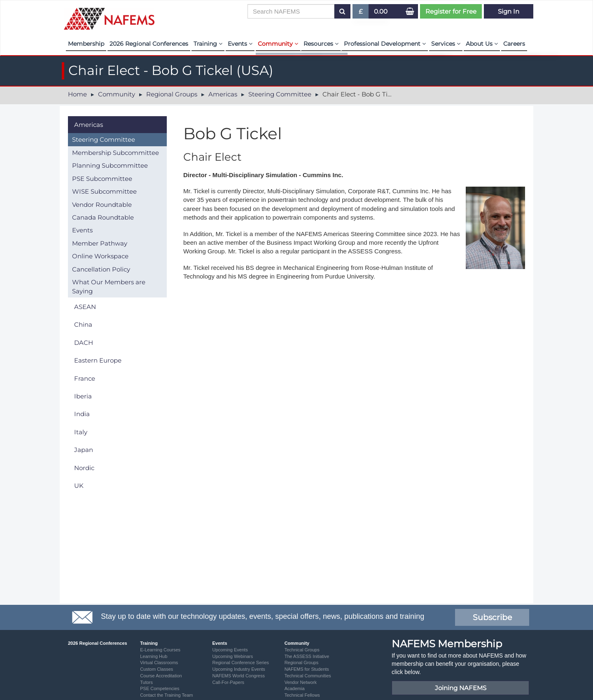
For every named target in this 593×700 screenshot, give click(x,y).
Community (278, 44)
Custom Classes (156, 669)
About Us (482, 44)
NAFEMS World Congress (238, 676)
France (85, 378)
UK (79, 486)
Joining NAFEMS (461, 688)
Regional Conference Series (240, 663)
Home (77, 94)
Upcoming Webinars (232, 656)
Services (446, 44)
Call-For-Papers (228, 682)
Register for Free (451, 11)
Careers (514, 44)
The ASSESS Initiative (307, 656)
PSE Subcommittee (102, 179)
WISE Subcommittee (104, 191)
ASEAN (85, 307)
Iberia (83, 396)
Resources (321, 44)
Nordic (84, 468)
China (83, 324)
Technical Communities (308, 676)
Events (240, 44)
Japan (84, 450)
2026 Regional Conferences (149, 44)
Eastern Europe (98, 360)
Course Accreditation (161, 676)
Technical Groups (302, 650)
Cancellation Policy (101, 269)
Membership (86, 44)
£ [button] (361, 13)
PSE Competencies (160, 688)
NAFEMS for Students (307, 669)
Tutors (146, 682)
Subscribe (492, 617)
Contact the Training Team (166, 695)
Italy (81, 432)
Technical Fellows (302, 695)
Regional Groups (172, 94)
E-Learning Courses (160, 650)
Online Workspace (100, 256)
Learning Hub (154, 656)
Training (208, 44)
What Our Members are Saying (109, 286)
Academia (295, 688)
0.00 (381, 11)
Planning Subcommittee (110, 165)
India (82, 414)
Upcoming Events (230, 650)
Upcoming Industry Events (238, 669)
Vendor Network (301, 682)
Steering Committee (280, 94)
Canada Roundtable (103, 217)
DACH (84, 343)
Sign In (509, 11)
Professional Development (385, 44)
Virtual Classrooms (159, 663)
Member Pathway (100, 243)
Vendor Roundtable (102, 205)
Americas (223, 94)
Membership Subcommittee (116, 153)
